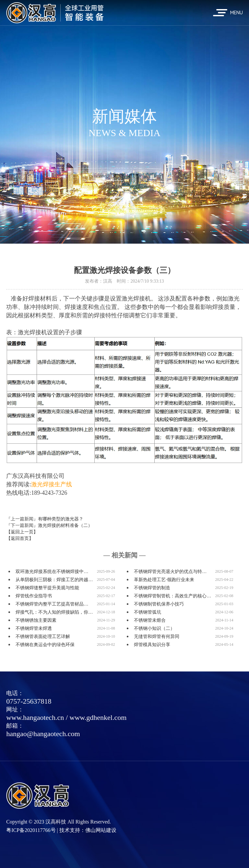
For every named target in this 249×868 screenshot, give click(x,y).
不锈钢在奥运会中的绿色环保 (45, 645)
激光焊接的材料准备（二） (65, 525)
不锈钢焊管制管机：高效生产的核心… (172, 596)
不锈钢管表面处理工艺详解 (43, 637)
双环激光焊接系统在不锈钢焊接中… (52, 572)
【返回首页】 (20, 538)
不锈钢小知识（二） (154, 628)
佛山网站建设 (101, 830)
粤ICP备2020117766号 (31, 830)
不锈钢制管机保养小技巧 (159, 604)
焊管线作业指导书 (34, 596)
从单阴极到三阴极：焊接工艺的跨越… (54, 580)
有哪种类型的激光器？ (61, 519)
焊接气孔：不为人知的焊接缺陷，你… (54, 612)
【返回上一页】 (22, 532)
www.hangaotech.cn (35, 717)
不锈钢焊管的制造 (152, 588)
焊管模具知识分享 (152, 645)
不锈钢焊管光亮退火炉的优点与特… (170, 572)
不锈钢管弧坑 (148, 612)
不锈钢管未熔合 (150, 620)
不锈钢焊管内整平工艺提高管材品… (52, 604)
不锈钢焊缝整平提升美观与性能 (47, 588)
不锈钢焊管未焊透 (34, 628)
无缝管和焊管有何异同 (157, 637)
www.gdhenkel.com (98, 717)
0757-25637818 (29, 701)
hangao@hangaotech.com (43, 734)
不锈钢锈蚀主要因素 (36, 620)
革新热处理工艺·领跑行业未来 (164, 580)
